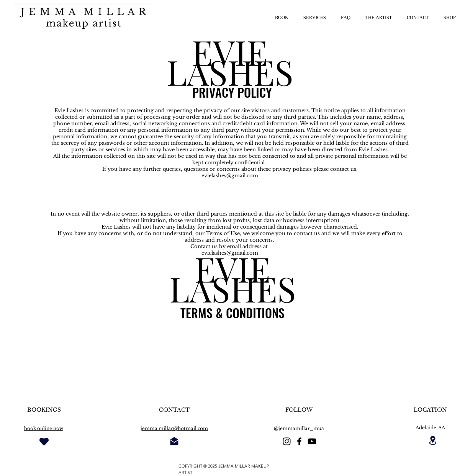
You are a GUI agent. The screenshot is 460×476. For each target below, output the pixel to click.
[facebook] (299, 441)
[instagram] (287, 441)
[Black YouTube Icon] (312, 441)
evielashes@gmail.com (230, 176)
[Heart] (44, 441)
